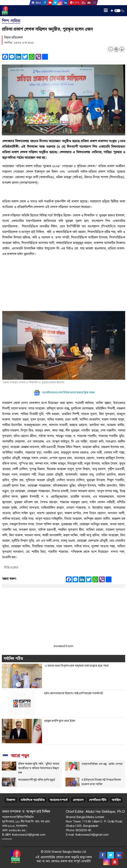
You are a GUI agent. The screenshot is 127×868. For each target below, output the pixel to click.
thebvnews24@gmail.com (29, 835)
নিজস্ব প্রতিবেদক (14, 37)
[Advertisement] (63, 285)
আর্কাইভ (116, 800)
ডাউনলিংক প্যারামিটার (33, 800)
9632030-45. (84, 830)
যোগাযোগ (78, 800)
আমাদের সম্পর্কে (59, 800)
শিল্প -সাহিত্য (11, 21)
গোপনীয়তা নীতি (98, 800)
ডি (116, 50)
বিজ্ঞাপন (11, 800)
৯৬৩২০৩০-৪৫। (18, 830)
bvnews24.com (63, 646)
